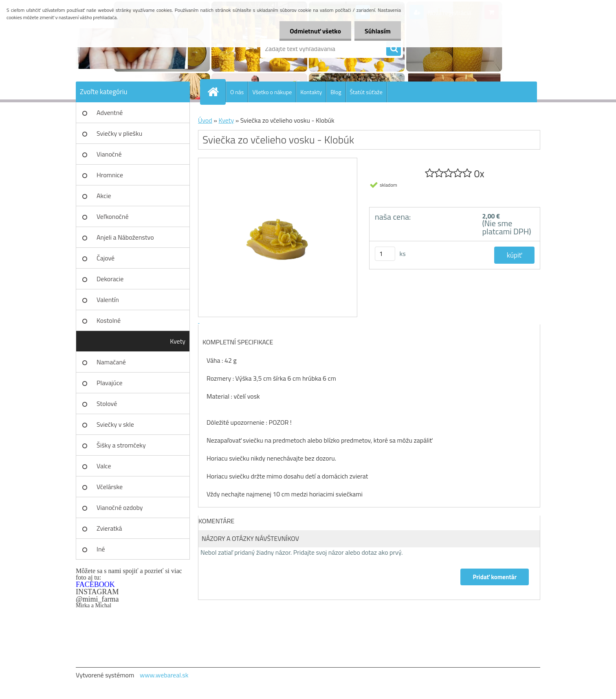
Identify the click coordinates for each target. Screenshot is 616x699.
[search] (394, 49)
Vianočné (109, 154)
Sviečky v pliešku (119, 133)
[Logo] (132, 49)
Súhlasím (378, 31)
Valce (104, 466)
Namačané (111, 362)
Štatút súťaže (366, 92)
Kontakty (311, 92)
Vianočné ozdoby (120, 507)
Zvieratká (109, 528)
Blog (336, 92)
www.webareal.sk (164, 675)
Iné (101, 549)
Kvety (178, 341)
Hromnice (110, 175)
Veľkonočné (113, 216)
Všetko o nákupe (272, 92)
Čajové (106, 258)
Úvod (205, 120)
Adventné (110, 112)
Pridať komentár (495, 577)
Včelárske (110, 487)
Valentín (108, 300)
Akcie (104, 196)
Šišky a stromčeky (121, 445)
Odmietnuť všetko (315, 31)
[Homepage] (216, 92)
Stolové (107, 404)
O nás (237, 92)
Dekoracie (110, 279)
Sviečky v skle (115, 424)
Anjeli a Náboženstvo (125, 237)
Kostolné (109, 320)
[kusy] (385, 254)
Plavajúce (110, 383)
